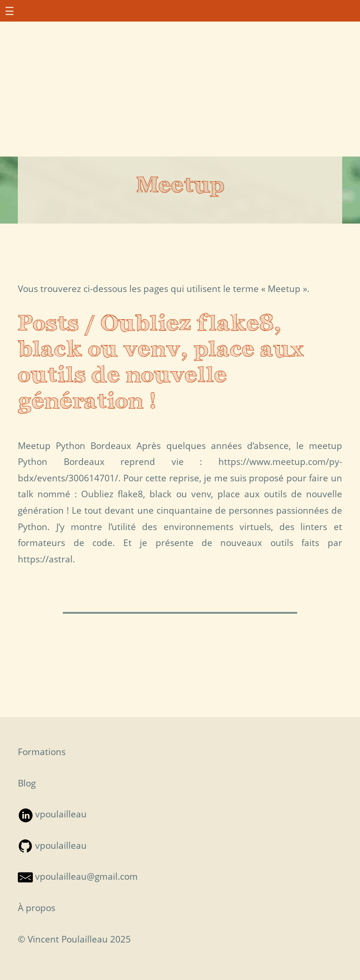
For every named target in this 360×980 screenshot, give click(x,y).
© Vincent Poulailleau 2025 (74, 939)
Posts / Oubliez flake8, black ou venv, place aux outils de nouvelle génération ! (161, 363)
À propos (37, 908)
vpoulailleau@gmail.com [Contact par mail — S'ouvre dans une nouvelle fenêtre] (78, 876)
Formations (42, 752)
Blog (27, 783)
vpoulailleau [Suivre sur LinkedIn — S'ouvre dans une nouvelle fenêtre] (52, 814)
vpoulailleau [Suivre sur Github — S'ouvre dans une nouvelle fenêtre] (52, 845)
